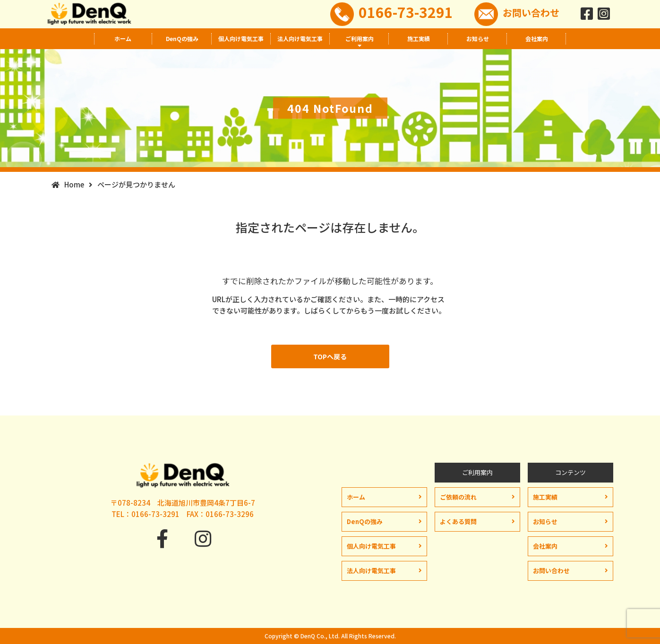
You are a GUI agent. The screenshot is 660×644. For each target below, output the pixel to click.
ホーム (123, 38)
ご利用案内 (360, 38)
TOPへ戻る (330, 356)
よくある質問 (458, 521)
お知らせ (478, 38)
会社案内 (537, 38)
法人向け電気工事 (300, 38)
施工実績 (419, 38)
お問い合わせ (531, 13)
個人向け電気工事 (241, 38)
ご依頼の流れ (458, 497)
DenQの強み (182, 38)
